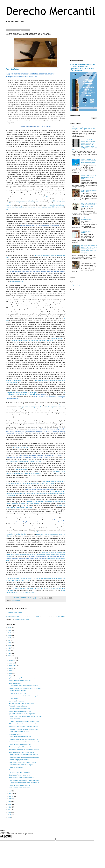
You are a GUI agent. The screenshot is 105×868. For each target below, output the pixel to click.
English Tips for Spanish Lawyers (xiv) (20, 711)
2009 (9, 815)
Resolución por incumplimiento (18, 706)
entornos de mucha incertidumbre (27, 201)
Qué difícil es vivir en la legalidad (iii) (20, 773)
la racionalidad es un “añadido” (56, 405)
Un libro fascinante (14, 719)
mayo (11, 676)
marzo (11, 794)
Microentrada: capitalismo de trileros (20, 709)
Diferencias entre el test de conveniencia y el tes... (24, 724)
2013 (9, 804)
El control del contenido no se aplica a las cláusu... (24, 704)
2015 (9, 656)
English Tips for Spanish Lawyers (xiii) (20, 737)
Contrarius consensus (87, 262)
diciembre (12, 658)
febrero (12, 796)
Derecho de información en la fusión (19, 775)
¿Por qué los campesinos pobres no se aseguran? (24, 678)
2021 (9, 640)
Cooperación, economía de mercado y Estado (22, 762)
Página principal (76, 285)
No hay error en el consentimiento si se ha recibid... (24, 727)
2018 (9, 648)
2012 (9, 807)
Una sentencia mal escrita (17, 701)
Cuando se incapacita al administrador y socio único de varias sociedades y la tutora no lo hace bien (89, 162)
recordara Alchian (57, 338)
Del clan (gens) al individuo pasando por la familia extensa (88, 177)
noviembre (13, 660)
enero (11, 799)
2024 (9, 633)
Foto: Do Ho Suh (13, 69)
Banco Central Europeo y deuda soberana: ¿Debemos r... (26, 716)
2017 (9, 651)
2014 (9, 802)
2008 (9, 817)
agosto (11, 668)
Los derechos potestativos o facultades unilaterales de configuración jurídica (89, 205)
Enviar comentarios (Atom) (22, 620)
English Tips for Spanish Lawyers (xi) (20, 785)
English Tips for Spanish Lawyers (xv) (20, 681)
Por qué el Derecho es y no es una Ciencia (89, 191)
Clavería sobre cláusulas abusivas (19, 732)
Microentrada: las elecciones (17, 691)
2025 (9, 630)
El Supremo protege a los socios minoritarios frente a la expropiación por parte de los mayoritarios (83, 128)
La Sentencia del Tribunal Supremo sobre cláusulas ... (25, 721)
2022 (9, 638)
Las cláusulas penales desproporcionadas (87, 219)
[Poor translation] (8, 836)
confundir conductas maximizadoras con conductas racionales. (32, 340)
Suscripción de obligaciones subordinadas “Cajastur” (24, 750)
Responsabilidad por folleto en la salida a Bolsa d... (24, 757)
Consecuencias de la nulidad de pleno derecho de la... (25, 742)
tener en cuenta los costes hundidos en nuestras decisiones (45, 197)
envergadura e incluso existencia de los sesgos (21, 393)
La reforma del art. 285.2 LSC (18, 693)
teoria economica (17, 601)
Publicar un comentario (15, 612)
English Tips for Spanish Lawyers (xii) (20, 744)
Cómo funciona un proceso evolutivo (20, 788)
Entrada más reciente (12, 617)
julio (11, 671)
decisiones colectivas (17, 282)
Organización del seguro (16, 767)
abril (11, 791)
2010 (9, 812)
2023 (9, 635)
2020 (9, 643)
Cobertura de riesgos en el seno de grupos (21, 752)
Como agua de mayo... (16, 683)
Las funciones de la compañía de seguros (21, 765)
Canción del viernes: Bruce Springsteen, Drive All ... (24, 755)
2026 (9, 628)
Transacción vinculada (15, 734)
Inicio (37, 617)
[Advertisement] (84, 43)
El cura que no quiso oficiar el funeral (20, 747)
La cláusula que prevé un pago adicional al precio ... (24, 686)
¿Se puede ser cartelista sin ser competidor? (22, 714)
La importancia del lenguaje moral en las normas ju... (24, 783)
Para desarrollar (14, 770)
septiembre (13, 666)
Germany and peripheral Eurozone (19, 760)
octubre (12, 663)
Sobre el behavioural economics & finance (21, 778)
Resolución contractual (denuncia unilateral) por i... (24, 729)
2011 (9, 810)
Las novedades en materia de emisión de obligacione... (25, 696)
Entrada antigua (60, 617)
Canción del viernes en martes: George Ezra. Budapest (25, 688)
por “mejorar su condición (21, 447)
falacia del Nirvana (22, 469)
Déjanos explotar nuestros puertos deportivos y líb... (24, 739)
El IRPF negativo (14, 698)
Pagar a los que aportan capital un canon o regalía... (24, 780)
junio (11, 673)
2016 (9, 653)
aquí (7, 209)
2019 (9, 645)
